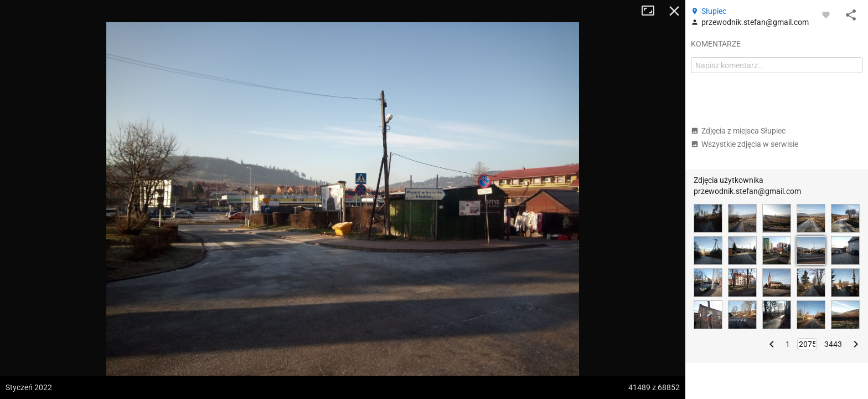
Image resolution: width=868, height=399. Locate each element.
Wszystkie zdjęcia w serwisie (745, 144)
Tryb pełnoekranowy (652, 11)
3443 (833, 344)
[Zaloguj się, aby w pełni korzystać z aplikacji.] (826, 14)
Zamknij (674, 11)
